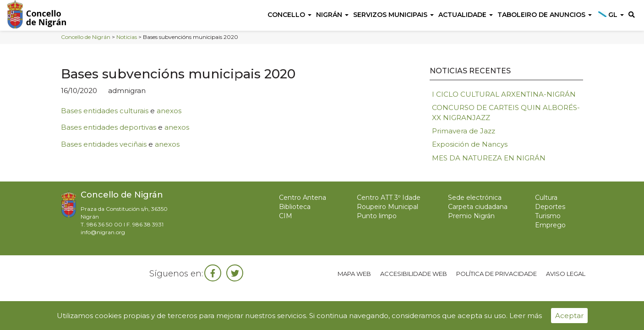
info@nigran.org (103, 232)
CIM (286, 216)
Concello (289, 15)
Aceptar (569, 316)
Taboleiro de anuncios (545, 15)
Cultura (546, 198)
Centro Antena (303, 198)
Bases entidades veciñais (104, 144)
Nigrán (332, 15)
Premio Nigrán (471, 216)
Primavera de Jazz (464, 131)
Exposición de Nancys (470, 144)
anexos (169, 111)
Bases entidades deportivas (109, 127)
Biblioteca (295, 207)
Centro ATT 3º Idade (389, 198)
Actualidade (466, 15)
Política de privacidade (497, 274)
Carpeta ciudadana (478, 207)
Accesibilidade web (414, 274)
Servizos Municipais (393, 15)
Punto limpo (377, 216)
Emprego (550, 225)
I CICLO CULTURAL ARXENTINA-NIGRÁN (504, 94)
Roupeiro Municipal (387, 207)
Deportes (550, 207)
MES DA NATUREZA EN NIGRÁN (489, 158)
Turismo (548, 216)
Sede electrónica (475, 198)
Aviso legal (566, 274)
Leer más (526, 316)
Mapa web (354, 274)
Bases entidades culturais (105, 111)
